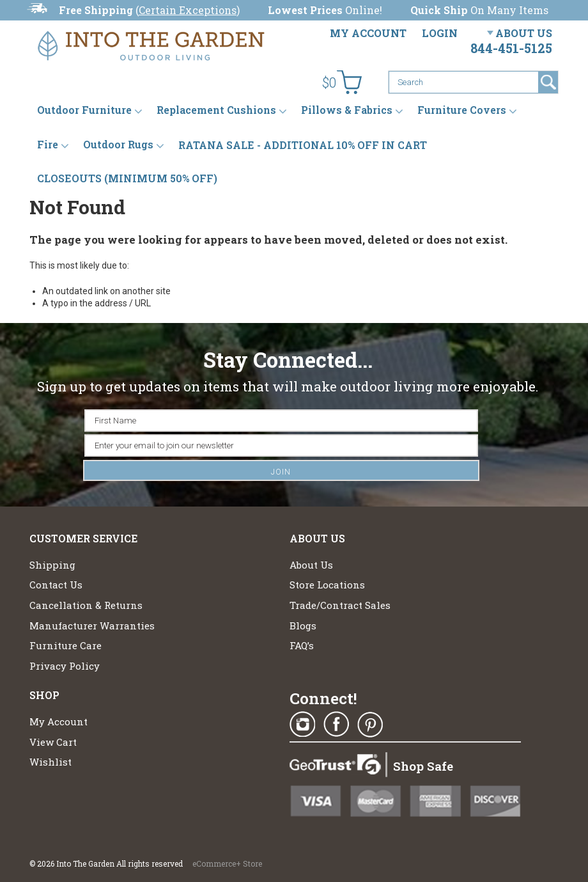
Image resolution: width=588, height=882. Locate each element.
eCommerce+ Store (227, 863)
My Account (368, 33)
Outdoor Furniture (84, 110)
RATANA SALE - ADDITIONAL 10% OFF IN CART (303, 145)
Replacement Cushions (216, 110)
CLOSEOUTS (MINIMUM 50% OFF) (127, 178)
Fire (48, 145)
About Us (524, 33)
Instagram (302, 725)
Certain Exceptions (188, 10)
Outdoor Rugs (118, 145)
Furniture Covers (462, 110)
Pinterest (370, 725)
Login (440, 33)
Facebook (336, 725)
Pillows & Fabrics (347, 110)
